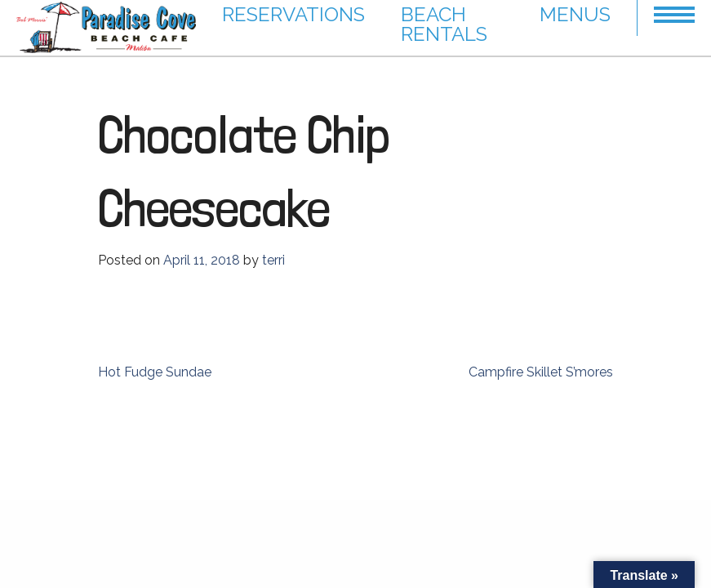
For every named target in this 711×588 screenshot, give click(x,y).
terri (273, 260)
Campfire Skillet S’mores (541, 372)
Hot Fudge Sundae (155, 372)
